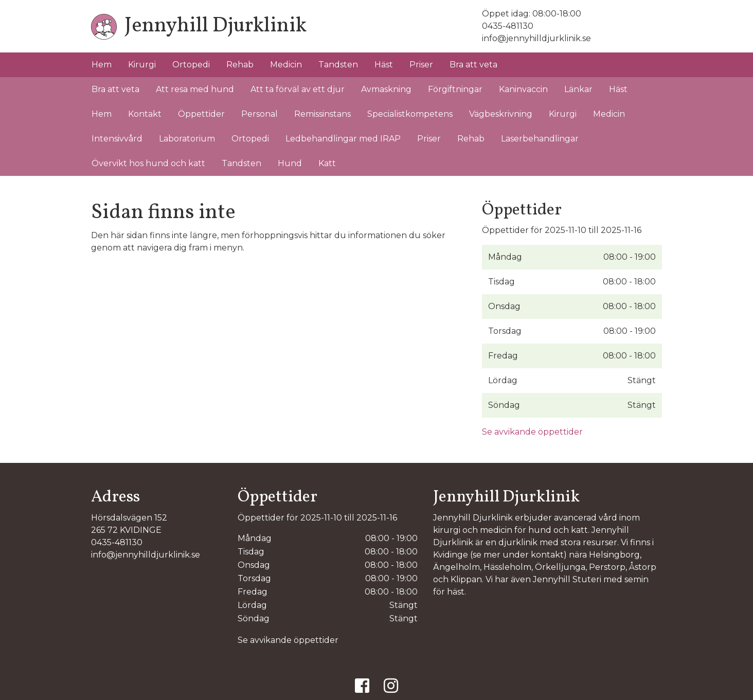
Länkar (578, 89)
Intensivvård (117, 139)
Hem (102, 65)
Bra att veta (473, 65)
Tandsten (338, 65)
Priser (421, 65)
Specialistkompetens (410, 114)
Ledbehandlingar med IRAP (343, 139)
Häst (384, 65)
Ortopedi (191, 65)
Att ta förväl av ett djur (298, 89)
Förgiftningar (455, 89)
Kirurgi (142, 65)
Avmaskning (386, 89)
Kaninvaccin (523, 89)
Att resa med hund (195, 89)
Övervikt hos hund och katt (148, 163)
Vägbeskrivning (501, 114)
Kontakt (145, 114)
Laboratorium (187, 139)
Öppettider (201, 114)
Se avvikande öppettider (532, 432)
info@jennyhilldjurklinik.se (536, 38)
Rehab (240, 65)
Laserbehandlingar (540, 139)
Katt (327, 163)
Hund (290, 163)
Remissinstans (322, 114)
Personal (259, 114)
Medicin (286, 65)
